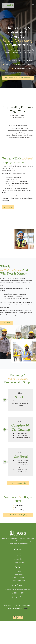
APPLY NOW (8, 207)
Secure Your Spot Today (18, 483)
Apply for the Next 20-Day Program (18, 515)
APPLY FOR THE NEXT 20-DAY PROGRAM (18, 78)
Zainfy (26, 608)
